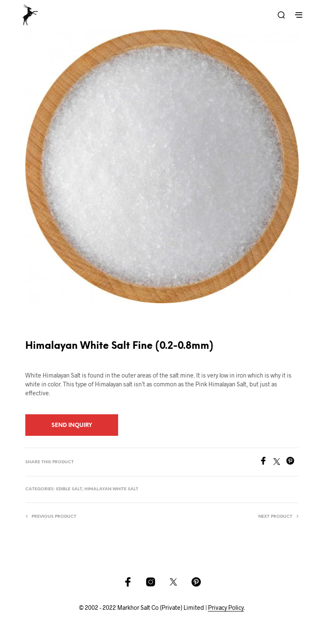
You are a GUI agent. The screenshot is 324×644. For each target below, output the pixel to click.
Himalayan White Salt (111, 489)
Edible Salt (69, 489)
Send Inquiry (72, 425)
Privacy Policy (226, 608)
